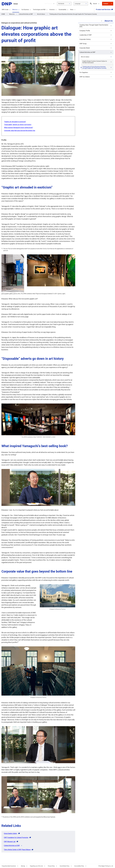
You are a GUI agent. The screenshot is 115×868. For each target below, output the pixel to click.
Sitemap (23, 866)
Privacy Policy (53, 866)
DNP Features (49, 4)
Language (78, 4)
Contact (106, 4)
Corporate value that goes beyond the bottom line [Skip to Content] (20, 131)
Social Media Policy (66, 866)
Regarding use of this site (38, 866)
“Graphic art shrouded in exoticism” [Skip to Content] (15, 122)
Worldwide (61, 4)
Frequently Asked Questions (9, 866)
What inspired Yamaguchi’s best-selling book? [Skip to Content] (19, 128)
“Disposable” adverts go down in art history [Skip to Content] (18, 125)
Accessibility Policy (81, 866)
